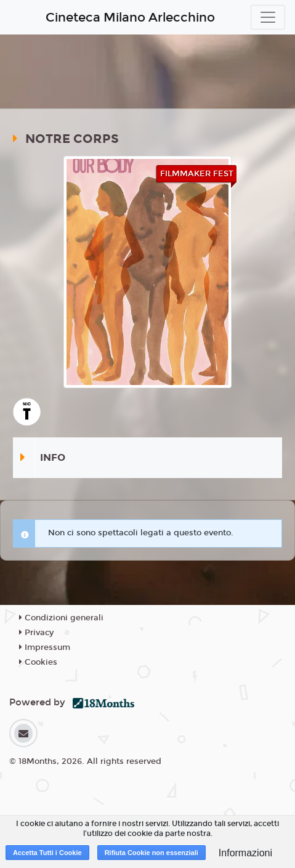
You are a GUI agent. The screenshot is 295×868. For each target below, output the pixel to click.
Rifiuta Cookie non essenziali (152, 853)
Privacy (36, 633)
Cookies (38, 662)
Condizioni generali (61, 618)
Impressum (45, 647)
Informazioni (245, 853)
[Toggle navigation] (268, 17)
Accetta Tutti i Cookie (47, 853)
